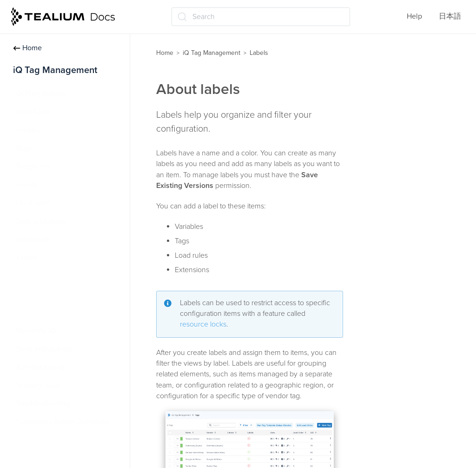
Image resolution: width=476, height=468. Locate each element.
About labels (42, 276)
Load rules (33, 203)
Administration (40, 367)
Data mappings (41, 221)
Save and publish (44, 349)
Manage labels (45, 294)
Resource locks (46, 312)
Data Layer (34, 112)
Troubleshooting (43, 403)
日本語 (450, 16)
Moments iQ (36, 331)
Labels (28, 258)
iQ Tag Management (212, 53)
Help (414, 16)
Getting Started (41, 94)
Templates (33, 167)
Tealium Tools (38, 385)
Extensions (34, 240)
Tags (24, 148)
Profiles (29, 130)
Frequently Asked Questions (63, 422)
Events (27, 185)
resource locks (203, 324)
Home (27, 48)
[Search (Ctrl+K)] (261, 17)
